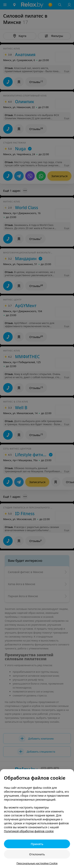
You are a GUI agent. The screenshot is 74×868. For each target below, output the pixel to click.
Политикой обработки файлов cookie (29, 831)
